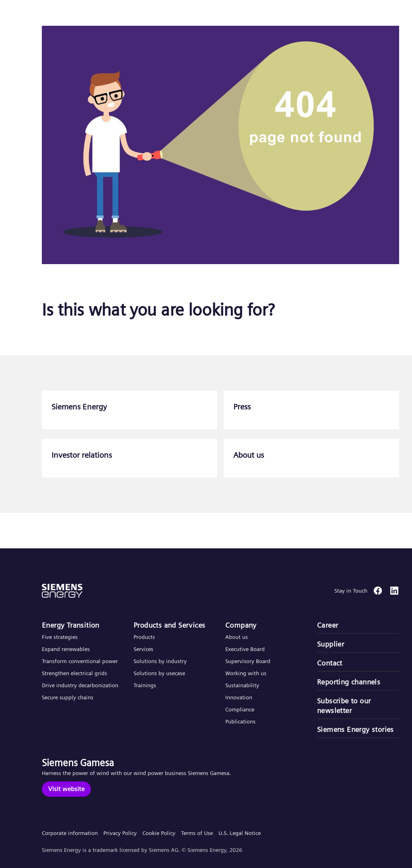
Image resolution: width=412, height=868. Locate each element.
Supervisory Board (248, 661)
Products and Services (169, 625)
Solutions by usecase (159, 673)
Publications (240, 721)
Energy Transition (71, 625)
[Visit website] (66, 789)
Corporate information (70, 833)
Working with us (246, 673)
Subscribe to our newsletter (344, 706)
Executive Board (245, 649)
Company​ (241, 625)
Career (328, 625)
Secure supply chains (68, 697)
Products (144, 637)
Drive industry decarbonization (80, 685)
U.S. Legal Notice (240, 833)
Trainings (145, 685)
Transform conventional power (80, 661)
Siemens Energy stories (355, 729)
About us (237, 637)
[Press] (311, 410)
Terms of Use (197, 833)
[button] (66, 15)
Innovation (240, 697)
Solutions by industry (160, 661)
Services (143, 649)
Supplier (331, 644)
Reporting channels (349, 682)
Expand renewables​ (66, 649)
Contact (330, 663)
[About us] (311, 458)
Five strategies (60, 637)
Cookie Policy (159, 833)
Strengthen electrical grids (74, 673)
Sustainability (242, 685)
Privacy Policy (120, 833)
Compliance (240, 709)
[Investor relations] (130, 458)
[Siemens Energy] (130, 410)
